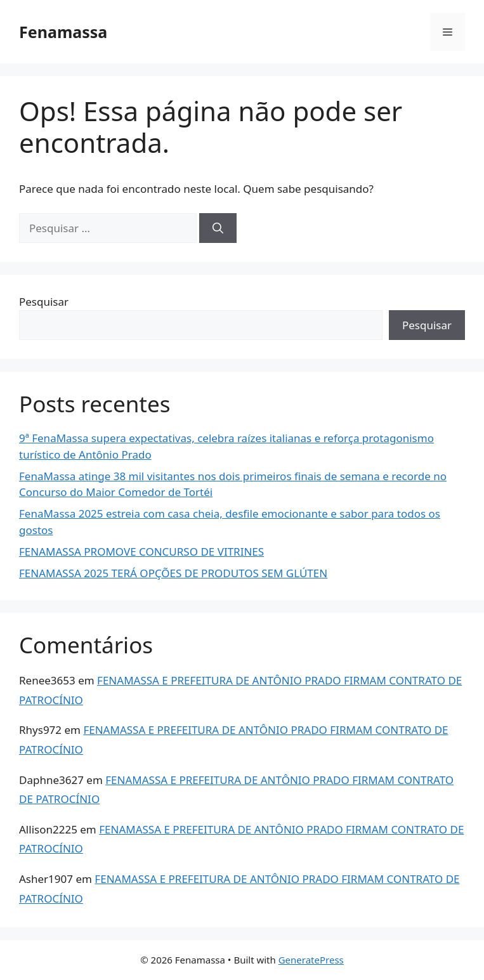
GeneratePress (311, 960)
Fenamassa (63, 32)
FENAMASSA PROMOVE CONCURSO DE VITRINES (141, 552)
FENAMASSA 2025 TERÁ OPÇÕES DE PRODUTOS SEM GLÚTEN (173, 573)
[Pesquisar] (218, 228)
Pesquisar (44, 302)
